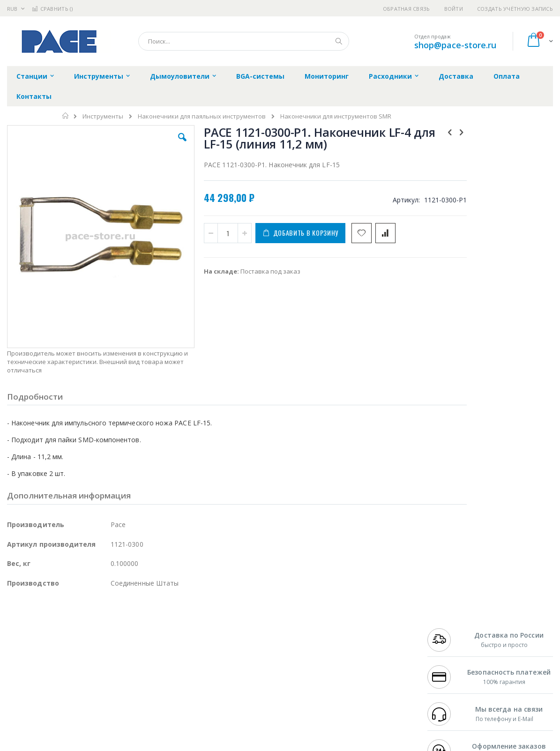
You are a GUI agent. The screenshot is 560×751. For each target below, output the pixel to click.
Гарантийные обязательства (237, 624)
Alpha (56, 651)
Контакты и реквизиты (368, 624)
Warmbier (52, 688)
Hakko (16, 624)
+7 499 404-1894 (449, 624)
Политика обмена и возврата (238, 642)
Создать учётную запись (515, 9)
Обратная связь (407, 9)
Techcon (87, 688)
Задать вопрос (216, 688)
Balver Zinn (23, 651)
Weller (106, 624)
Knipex (53, 706)
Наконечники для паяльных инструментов (202, 116)
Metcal (78, 633)
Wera (80, 706)
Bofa (14, 633)
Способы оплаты (359, 660)
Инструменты (103, 116)
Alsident (135, 624)
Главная (66, 116)
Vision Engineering (33, 669)
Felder (82, 651)
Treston (18, 688)
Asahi (108, 651)
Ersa (41, 624)
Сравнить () (52, 9)
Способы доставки (362, 642)
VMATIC (118, 688)
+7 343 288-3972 (449, 642)
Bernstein (21, 706)
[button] (162, 144)
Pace (81, 624)
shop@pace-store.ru (455, 45)
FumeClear (45, 633)
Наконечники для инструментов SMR (336, 116)
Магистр (148, 633)
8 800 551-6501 (452, 651)
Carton (112, 669)
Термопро (112, 633)
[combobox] (244, 41)
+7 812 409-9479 (449, 633)
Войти (454, 9)
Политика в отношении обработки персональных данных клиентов (246, 665)
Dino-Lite (81, 669)
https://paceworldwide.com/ (189, 744)
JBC (60, 624)
